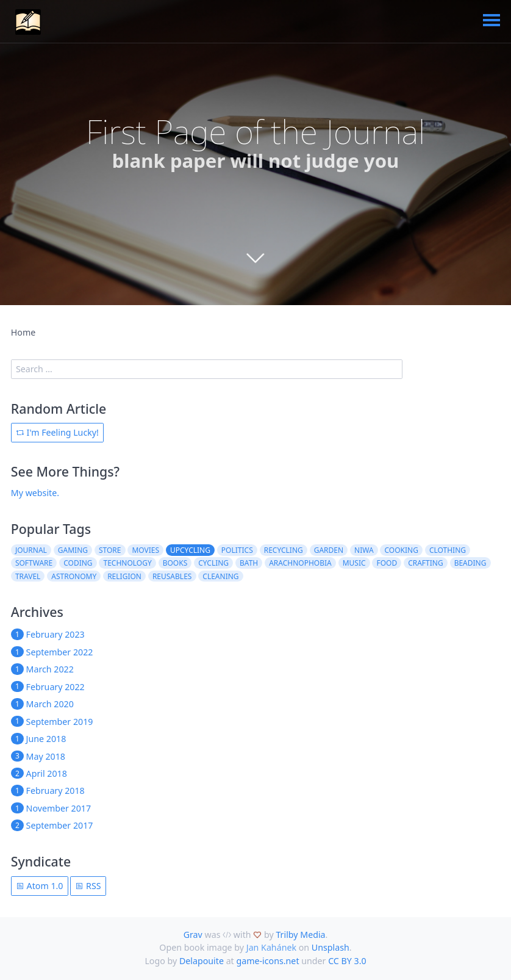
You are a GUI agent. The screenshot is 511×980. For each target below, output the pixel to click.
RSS (88, 886)
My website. (35, 493)
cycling (213, 563)
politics (237, 550)
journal (31, 550)
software (34, 563)
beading (470, 563)
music (354, 563)
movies (145, 550)
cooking (402, 550)
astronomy (74, 576)
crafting (426, 563)
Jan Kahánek (271, 947)
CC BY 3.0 (347, 961)
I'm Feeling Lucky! (57, 432)
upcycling (190, 550)
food (387, 563)
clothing (448, 550)
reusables (172, 576)
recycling (284, 550)
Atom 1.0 (40, 886)
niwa (364, 550)
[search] (207, 369)
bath (249, 563)
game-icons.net (267, 961)
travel (28, 576)
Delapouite (202, 961)
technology (128, 563)
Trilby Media (300, 935)
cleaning (220, 576)
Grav (193, 935)
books (175, 563)
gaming (73, 550)
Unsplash (331, 947)
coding (78, 563)
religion (124, 576)
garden (329, 550)
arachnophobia (300, 563)
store (110, 550)
